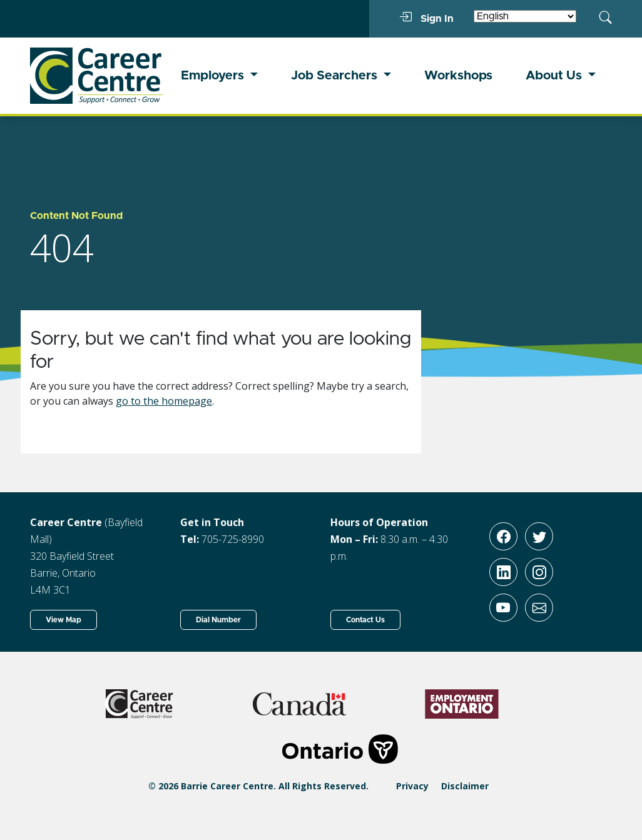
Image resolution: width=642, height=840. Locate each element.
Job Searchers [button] (336, 76)
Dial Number (218, 620)
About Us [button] (555, 76)
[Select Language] (525, 16)
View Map (64, 620)
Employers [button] (214, 76)
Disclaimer (465, 786)
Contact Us (365, 620)
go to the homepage (164, 401)
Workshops (458, 76)
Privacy (412, 786)
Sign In (426, 18)
